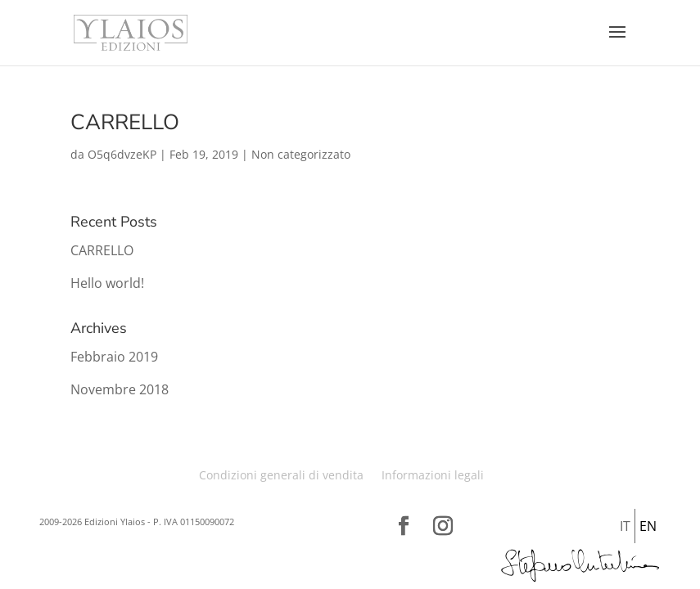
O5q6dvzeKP (122, 154)
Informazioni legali (433, 475)
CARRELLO (125, 122)
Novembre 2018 (120, 389)
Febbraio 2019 (114, 357)
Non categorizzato (301, 154)
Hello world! (107, 283)
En (648, 526)
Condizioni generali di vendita (281, 475)
